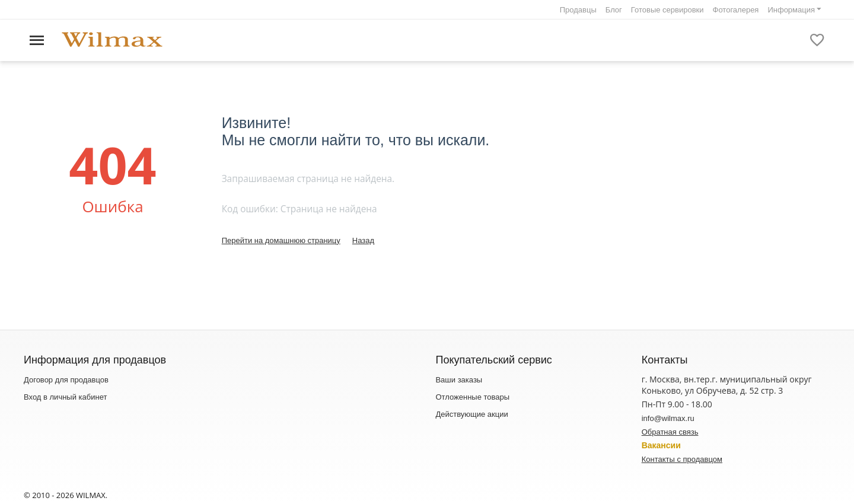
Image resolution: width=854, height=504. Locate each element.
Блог (614, 10)
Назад (363, 240)
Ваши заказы (459, 380)
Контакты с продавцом (682, 459)
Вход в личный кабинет (65, 397)
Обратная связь (670, 432)
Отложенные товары (472, 397)
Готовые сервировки (667, 10)
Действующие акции (471, 414)
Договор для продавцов (66, 380)
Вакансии (661, 445)
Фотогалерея (736, 10)
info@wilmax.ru (668, 418)
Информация (791, 10)
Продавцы (578, 10)
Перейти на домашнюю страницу (281, 240)
